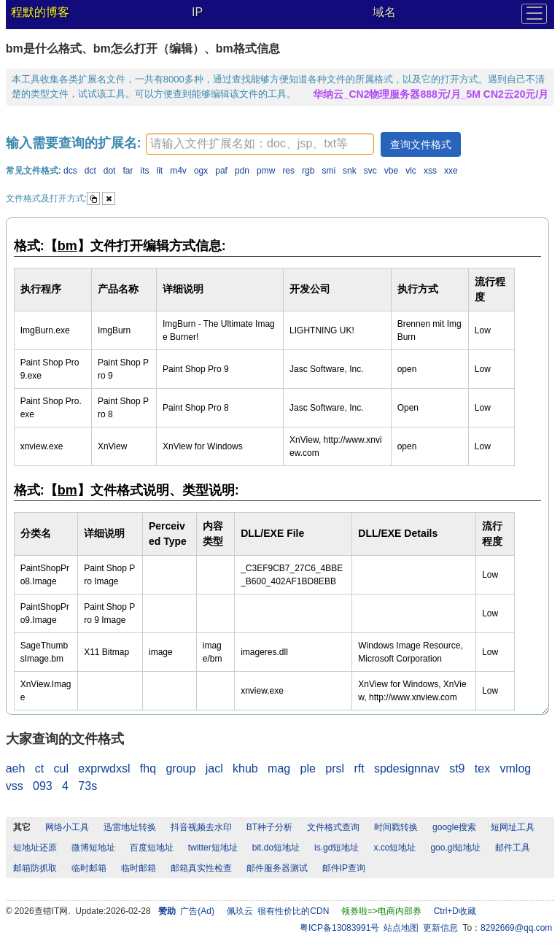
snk (350, 171)
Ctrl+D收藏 (455, 911)
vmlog (516, 768)
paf (221, 171)
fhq (148, 768)
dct (90, 171)
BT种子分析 (269, 827)
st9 (457, 768)
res (288, 171)
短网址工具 (513, 827)
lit (160, 171)
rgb (308, 171)
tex (482, 768)
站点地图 (401, 928)
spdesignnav (407, 768)
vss (15, 786)
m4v (178, 171)
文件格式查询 (333, 827)
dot (110, 171)
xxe (451, 171)
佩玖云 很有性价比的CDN (278, 911)
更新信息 (440, 928)
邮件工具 (513, 848)
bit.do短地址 (276, 848)
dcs (70, 171)
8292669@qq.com (516, 928)
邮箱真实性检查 (201, 868)
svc (370, 171)
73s (87, 786)
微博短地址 (93, 848)
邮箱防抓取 (35, 868)
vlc (411, 171)
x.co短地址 (394, 848)
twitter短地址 (213, 848)
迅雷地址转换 (130, 827)
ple (308, 768)
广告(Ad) (197, 911)
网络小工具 (67, 827)
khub (245, 768)
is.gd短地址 (337, 848)
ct (39, 768)
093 (43, 786)
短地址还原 (35, 848)
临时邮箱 (89, 868)
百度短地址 (152, 848)
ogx (201, 171)
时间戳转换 (396, 827)
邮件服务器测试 (277, 868)
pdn (242, 171)
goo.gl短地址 (455, 848)
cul (61, 768)
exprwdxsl (104, 768)
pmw (266, 171)
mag (279, 768)
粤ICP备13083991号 (339, 928)
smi (328, 171)
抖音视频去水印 (201, 827)
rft (359, 768)
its (145, 171)
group (180, 768)
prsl (335, 768)
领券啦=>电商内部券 (381, 911)
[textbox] (260, 144)
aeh (16, 768)
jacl (214, 768)
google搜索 (454, 827)
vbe (391, 171)
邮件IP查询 (344, 868)
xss (430, 171)
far (128, 171)
